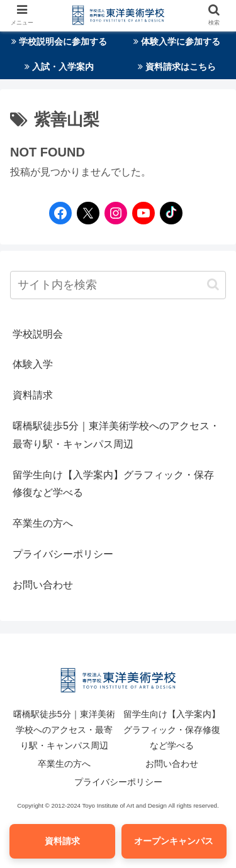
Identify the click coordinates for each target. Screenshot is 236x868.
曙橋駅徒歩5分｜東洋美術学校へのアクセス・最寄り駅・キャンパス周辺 (116, 435)
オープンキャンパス (174, 841)
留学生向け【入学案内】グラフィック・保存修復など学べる (113, 484)
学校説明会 (38, 334)
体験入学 (33, 364)
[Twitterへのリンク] (88, 213)
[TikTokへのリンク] (168, 213)
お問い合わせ (43, 585)
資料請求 (33, 395)
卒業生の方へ (43, 523)
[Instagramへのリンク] (113, 213)
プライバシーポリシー (63, 554)
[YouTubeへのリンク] (140, 213)
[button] (213, 284)
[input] (118, 285)
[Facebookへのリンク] (57, 213)
